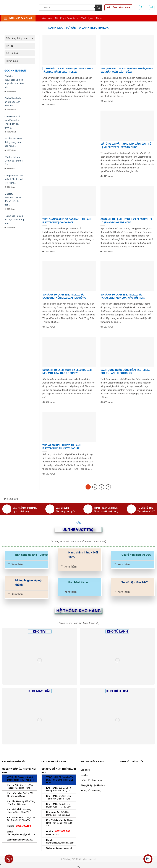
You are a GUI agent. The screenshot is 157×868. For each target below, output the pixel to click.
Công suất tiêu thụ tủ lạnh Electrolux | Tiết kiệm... (14, 179)
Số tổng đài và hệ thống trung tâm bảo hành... (13, 142)
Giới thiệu (47, 18)
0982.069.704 (63, 831)
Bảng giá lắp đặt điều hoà (93, 785)
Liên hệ (84, 775)
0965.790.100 (23, 826)
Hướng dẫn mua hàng (91, 791)
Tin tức (99, 18)
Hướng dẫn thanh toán (91, 780)
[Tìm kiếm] (99, 8)
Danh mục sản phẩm (18, 18)
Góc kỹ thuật (12, 53)
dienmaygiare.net (24, 840)
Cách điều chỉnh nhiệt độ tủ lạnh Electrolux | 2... (13, 102)
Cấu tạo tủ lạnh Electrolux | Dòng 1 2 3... (14, 161)
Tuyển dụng (87, 18)
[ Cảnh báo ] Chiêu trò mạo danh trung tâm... (14, 220)
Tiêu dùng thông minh (118, 7)
